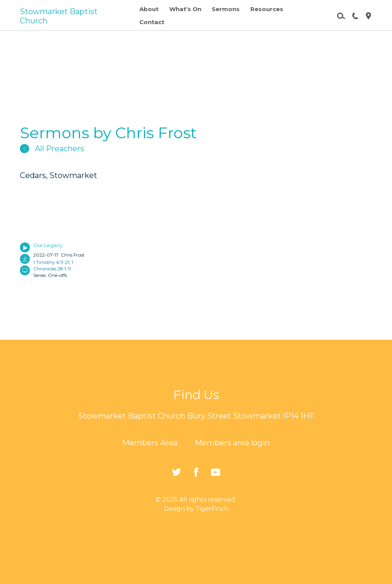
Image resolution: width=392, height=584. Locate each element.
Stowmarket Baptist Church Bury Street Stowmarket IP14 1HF (196, 416)
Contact (152, 22)
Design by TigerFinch (196, 509)
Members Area (150, 443)
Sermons (226, 9)
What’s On (185, 9)
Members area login (232, 443)
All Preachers (52, 149)
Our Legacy (48, 245)
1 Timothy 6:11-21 (51, 262)
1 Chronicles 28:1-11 (53, 265)
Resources (267, 9)
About (149, 9)
